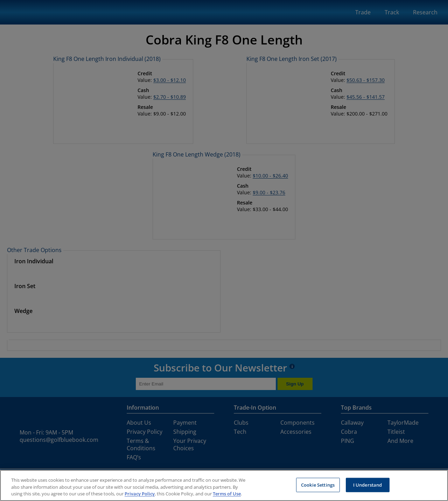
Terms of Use (227, 494)
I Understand (368, 485)
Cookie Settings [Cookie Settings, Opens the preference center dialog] (318, 485)
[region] (224, 485)
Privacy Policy (140, 494)
